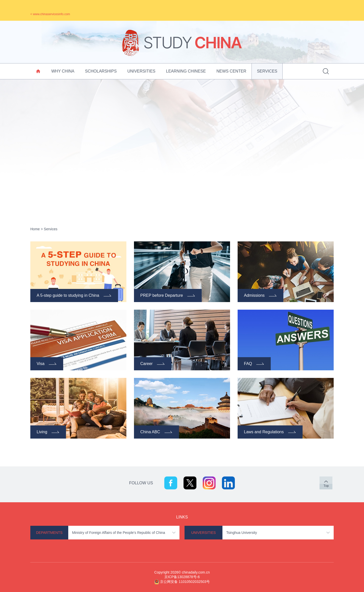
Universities (141, 71)
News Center (231, 71)
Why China (63, 71)
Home (35, 229)
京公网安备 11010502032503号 (185, 582)
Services (267, 71)
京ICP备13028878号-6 (182, 577)
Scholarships (101, 71)
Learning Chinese (186, 71)
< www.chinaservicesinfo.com (50, 14)
